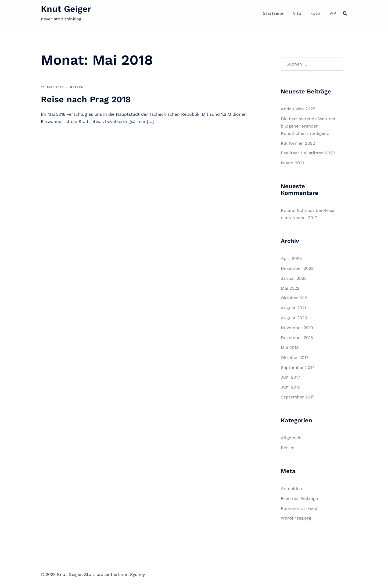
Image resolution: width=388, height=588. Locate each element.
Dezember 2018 (297, 338)
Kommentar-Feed (299, 508)
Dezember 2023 (297, 268)
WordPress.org (296, 518)
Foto (315, 13)
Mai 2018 (290, 348)
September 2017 (298, 367)
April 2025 (291, 258)
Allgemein (291, 438)
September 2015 (298, 397)
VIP (333, 13)
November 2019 (297, 328)
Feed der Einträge (299, 498)
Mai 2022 (290, 288)
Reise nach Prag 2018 (86, 99)
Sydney (137, 574)
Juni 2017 (290, 377)
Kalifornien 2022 (298, 143)
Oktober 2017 (295, 357)
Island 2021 (292, 163)
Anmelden (291, 489)
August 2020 (294, 318)
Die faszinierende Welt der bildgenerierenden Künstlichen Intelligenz (308, 126)
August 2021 (293, 308)
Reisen (77, 87)
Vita (297, 13)
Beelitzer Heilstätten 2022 (308, 153)
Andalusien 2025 (298, 109)
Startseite (273, 13)
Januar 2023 (294, 278)
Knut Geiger (66, 9)
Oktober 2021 (295, 298)
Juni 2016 (291, 387)
